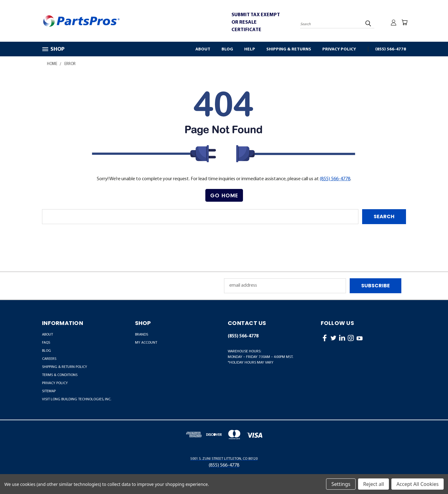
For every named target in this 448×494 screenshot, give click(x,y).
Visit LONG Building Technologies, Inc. (77, 399)
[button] (224, 195)
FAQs (46, 343)
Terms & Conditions (60, 375)
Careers (49, 359)
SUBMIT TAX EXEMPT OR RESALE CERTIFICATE (256, 22)
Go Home (224, 195)
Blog (227, 49)
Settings (341, 484)
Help (250, 49)
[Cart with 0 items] (404, 22)
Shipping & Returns (289, 49)
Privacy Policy (339, 49)
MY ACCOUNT (146, 343)
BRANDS (142, 335)
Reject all (373, 484)
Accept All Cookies (418, 484)
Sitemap (49, 391)
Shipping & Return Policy (65, 367)
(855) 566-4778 (391, 49)
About (203, 49)
